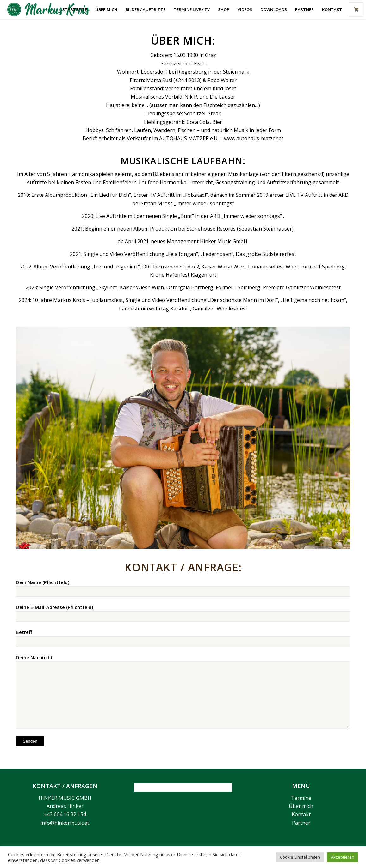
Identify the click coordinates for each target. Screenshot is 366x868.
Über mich (301, 806)
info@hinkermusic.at (65, 823)
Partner (301, 823)
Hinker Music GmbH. (224, 241)
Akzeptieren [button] (343, 857)
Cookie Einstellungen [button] (300, 857)
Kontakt (301, 814)
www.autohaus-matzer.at (254, 138)
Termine (301, 798)
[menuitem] (75, 9)
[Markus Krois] (53, 9)
